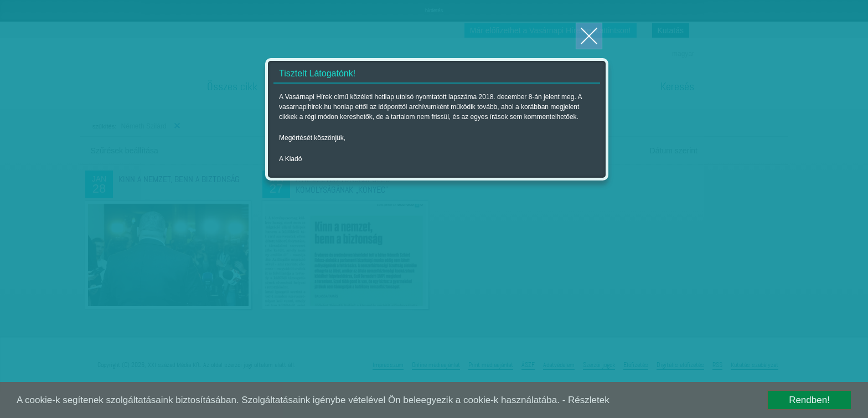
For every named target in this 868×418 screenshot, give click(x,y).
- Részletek (586, 400)
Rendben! (809, 400)
